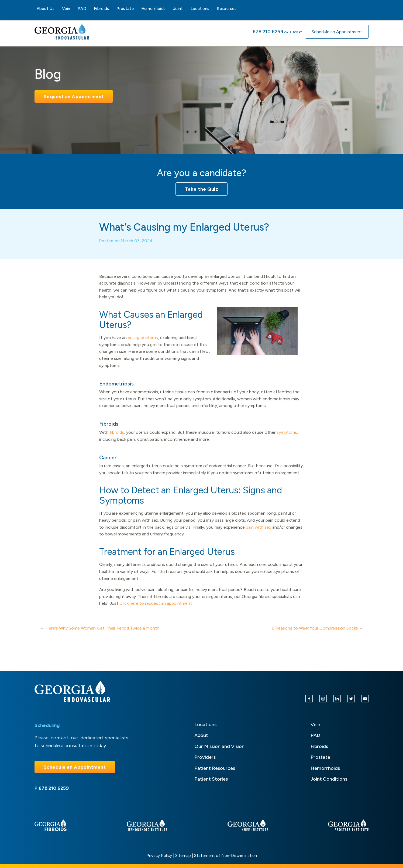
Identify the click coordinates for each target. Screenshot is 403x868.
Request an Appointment (74, 96)
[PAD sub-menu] (89, 9)
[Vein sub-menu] (73, 9)
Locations (200, 9)
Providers (205, 757)
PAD (82, 9)
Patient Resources (215, 768)
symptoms (287, 438)
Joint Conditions (329, 779)
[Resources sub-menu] (240, 9)
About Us (46, 9)
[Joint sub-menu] (186, 9)
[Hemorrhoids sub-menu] (169, 9)
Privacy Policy (159, 856)
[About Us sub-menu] (58, 9)
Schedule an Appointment (337, 32)
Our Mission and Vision (219, 746)
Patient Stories (211, 779)
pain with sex (259, 533)
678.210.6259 (268, 32)
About (201, 735)
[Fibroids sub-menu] (112, 9)
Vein (66, 9)
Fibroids (101, 9)
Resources (227, 9)
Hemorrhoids (153, 9)
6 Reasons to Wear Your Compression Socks (315, 634)
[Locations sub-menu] (212, 9)
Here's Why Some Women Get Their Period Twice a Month (102, 634)
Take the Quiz (202, 189)
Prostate (125, 9)
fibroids (117, 438)
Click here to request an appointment (156, 609)
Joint (178, 9)
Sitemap (183, 856)
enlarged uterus (143, 344)
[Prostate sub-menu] (137, 9)
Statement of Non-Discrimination (225, 856)
